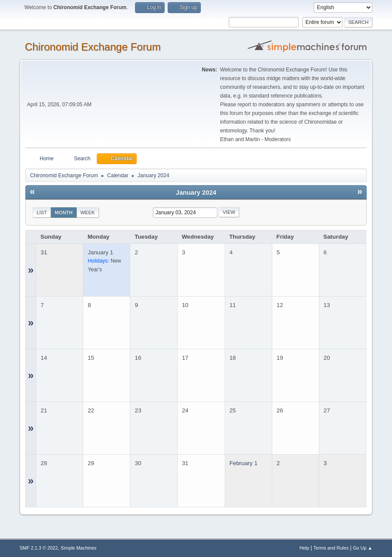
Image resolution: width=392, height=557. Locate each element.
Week (88, 213)
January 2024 (196, 192)
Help (304, 548)
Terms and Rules (331, 548)
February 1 (243, 463)
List (42, 213)
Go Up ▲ (363, 548)
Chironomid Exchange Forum (93, 47)
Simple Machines (78, 548)
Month (64, 213)
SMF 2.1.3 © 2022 (39, 548)
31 (44, 252)
